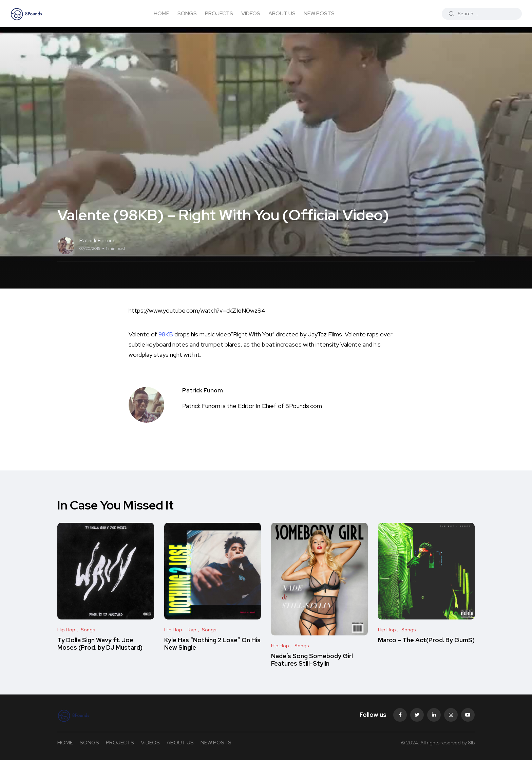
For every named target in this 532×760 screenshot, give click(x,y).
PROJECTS (219, 13)
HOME (161, 13)
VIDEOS (251, 13)
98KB (166, 334)
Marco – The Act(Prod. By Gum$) (426, 640)
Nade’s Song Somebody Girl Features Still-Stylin (312, 660)
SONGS (187, 13)
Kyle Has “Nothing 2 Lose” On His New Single (212, 644)
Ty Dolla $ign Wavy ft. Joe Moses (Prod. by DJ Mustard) (100, 644)
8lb (471, 743)
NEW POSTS (319, 13)
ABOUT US (282, 13)
